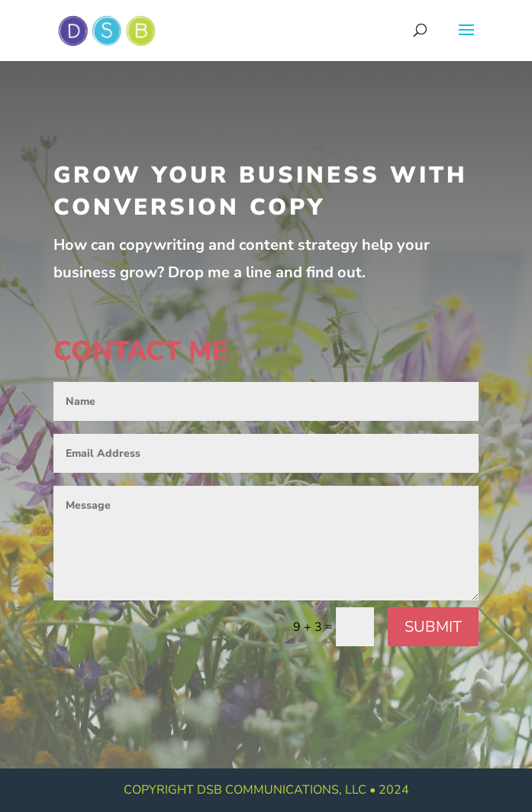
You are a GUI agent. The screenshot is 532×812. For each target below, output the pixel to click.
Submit (433, 627)
